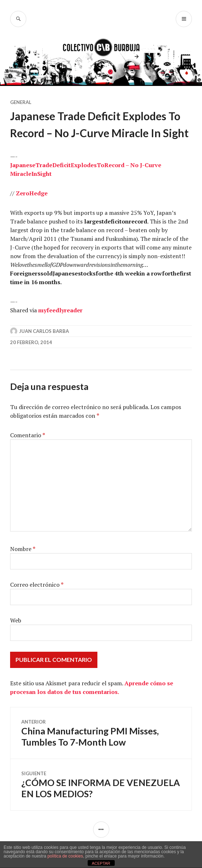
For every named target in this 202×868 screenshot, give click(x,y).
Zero (23, 193)
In (34, 174)
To (100, 165)
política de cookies (65, 856)
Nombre (23, 549)
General (21, 102)
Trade (44, 165)
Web (16, 620)
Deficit (62, 165)
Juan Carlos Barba (44, 331)
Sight (44, 174)
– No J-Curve (143, 165)
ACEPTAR (101, 863)
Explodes (84, 165)
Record (114, 165)
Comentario (28, 435)
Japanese (23, 165)
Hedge (38, 193)
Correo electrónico (37, 585)
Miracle (21, 174)
